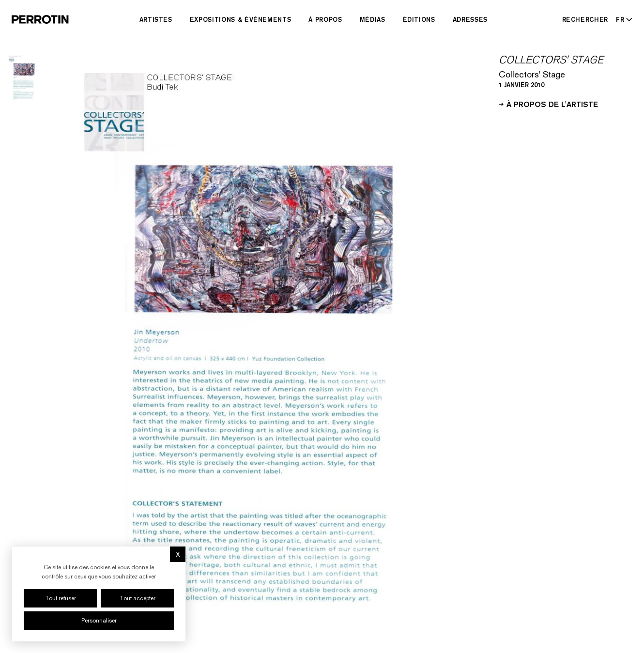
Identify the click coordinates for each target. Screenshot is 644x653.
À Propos (325, 19)
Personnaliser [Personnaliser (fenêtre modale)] (99, 621)
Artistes (156, 19)
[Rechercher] (585, 19)
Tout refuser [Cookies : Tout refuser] (61, 598)
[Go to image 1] (24, 77)
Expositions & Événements (241, 19)
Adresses (470, 19)
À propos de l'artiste (548, 104)
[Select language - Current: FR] (622, 19)
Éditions (419, 19)
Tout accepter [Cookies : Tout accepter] (138, 598)
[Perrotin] (40, 19)
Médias (373, 19)
